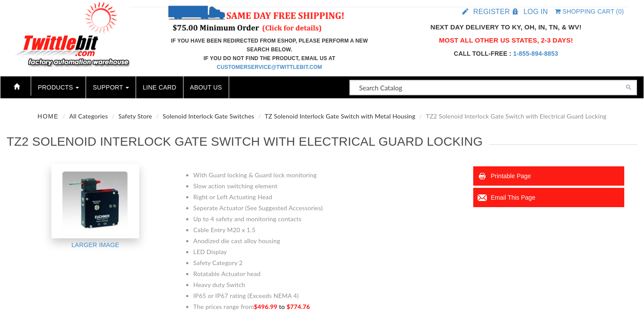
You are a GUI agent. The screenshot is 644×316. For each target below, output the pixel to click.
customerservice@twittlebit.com (270, 67)
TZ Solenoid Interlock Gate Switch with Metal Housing (340, 116)
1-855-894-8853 (536, 54)
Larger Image (95, 245)
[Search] (629, 86)
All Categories (89, 116)
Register (491, 12)
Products (58, 87)
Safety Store (135, 116)
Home (48, 116)
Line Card (159, 87)
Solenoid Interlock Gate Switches (209, 116)
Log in (535, 12)
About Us (206, 87)
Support (111, 87)
